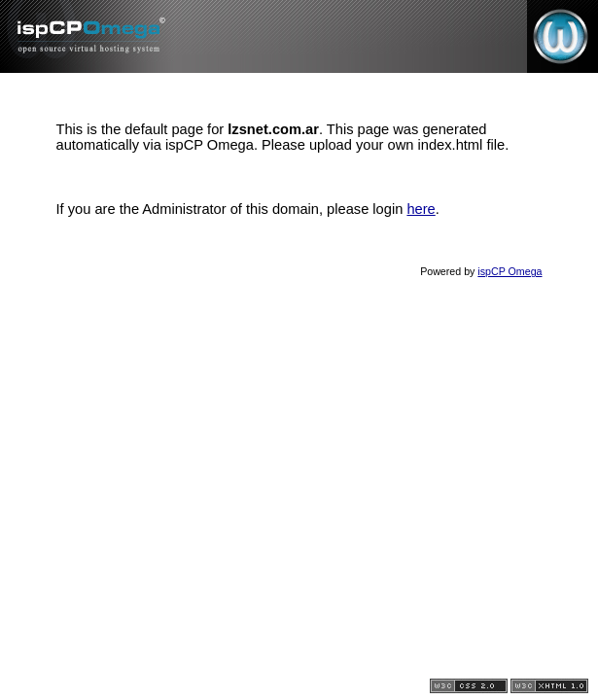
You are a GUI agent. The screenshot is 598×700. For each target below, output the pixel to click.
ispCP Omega (510, 271)
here (421, 209)
